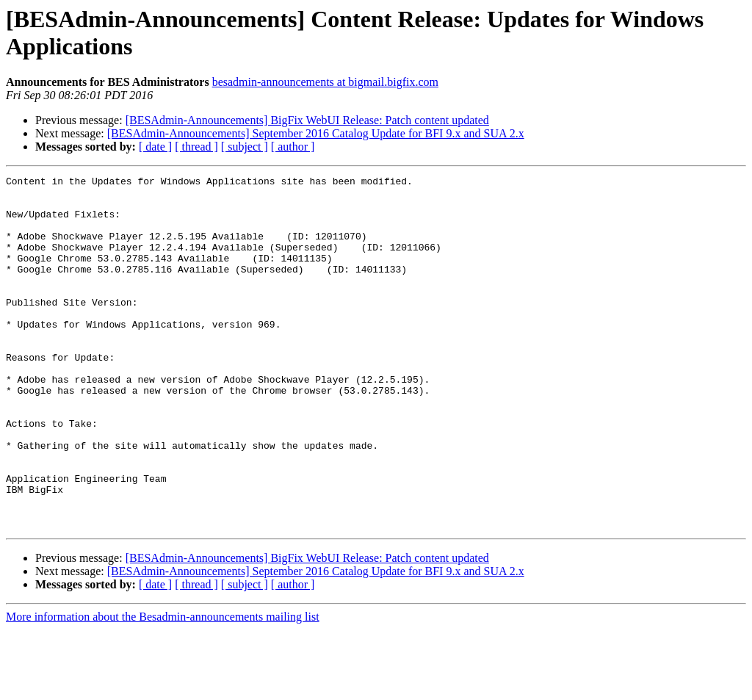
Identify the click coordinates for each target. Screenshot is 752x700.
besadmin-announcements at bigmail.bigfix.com (325, 82)
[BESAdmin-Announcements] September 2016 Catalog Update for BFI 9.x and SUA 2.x (316, 133)
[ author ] (293, 147)
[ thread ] (196, 147)
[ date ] (155, 147)
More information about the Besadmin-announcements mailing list (163, 687)
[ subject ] (245, 147)
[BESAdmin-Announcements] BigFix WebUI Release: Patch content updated (307, 120)
